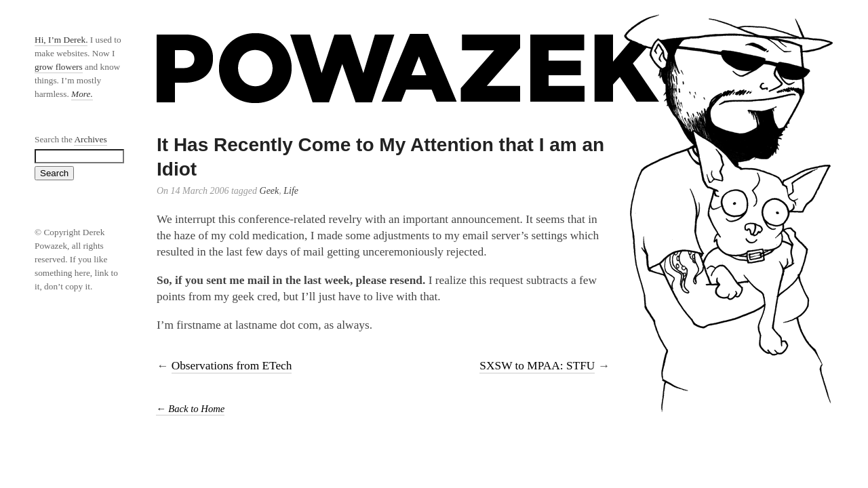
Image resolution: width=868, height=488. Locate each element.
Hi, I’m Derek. (61, 40)
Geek (270, 191)
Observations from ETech (232, 366)
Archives (90, 139)
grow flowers (59, 67)
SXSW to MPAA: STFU (537, 366)
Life (291, 191)
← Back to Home (190, 409)
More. (82, 94)
